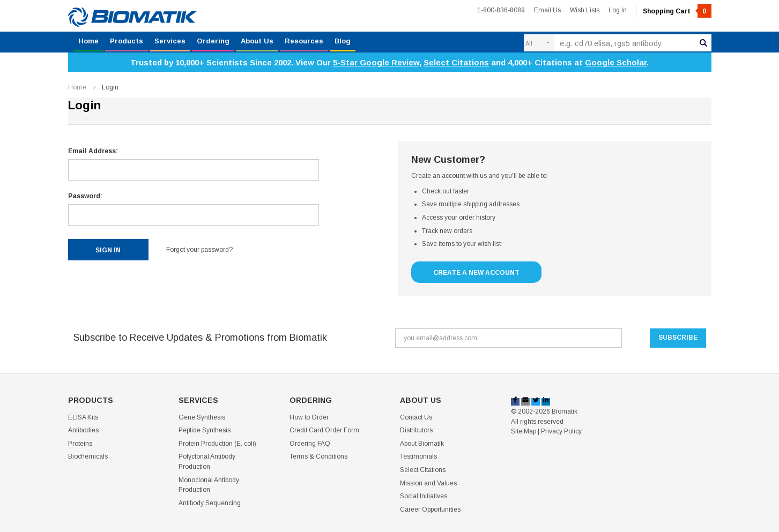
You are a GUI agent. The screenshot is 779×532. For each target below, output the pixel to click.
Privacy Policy (561, 431)
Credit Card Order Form (324, 430)
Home (88, 41)
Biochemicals (88, 456)
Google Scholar (616, 62)
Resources (304, 41)
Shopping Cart (677, 11)
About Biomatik (422, 444)
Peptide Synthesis (205, 430)
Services (170, 41)
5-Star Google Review (376, 62)
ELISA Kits (83, 417)
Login (110, 87)
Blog (343, 41)
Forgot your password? (199, 250)
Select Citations (456, 62)
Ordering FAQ (310, 444)
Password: (85, 196)
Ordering (213, 41)
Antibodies (83, 430)
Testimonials (418, 456)
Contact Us (416, 417)
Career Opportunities (430, 509)
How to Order (309, 417)
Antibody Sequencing (210, 503)
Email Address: (93, 151)
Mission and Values (428, 483)
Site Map (524, 431)
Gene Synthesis (202, 417)
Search (703, 41)
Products (127, 41)
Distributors (416, 430)
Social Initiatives (424, 496)
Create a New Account (476, 273)
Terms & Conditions (318, 456)
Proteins (80, 444)
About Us (257, 41)
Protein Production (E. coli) (217, 444)
